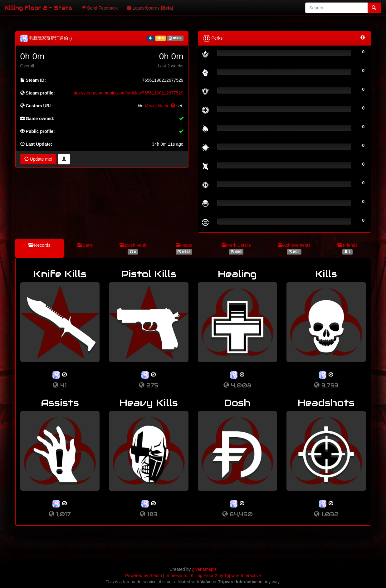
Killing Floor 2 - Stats (38, 8)
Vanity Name (160, 106)
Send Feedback (100, 8)
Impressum (176, 576)
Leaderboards (150, 8)
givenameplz (204, 569)
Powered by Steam (144, 576)
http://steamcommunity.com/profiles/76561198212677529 (128, 93)
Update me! (38, 159)
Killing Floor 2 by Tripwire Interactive (226, 576)
